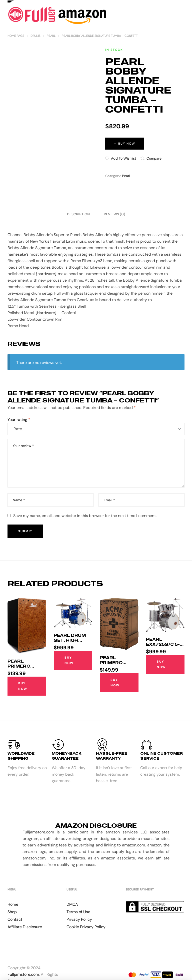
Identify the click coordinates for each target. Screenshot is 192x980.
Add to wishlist (123, 158)
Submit (25, 531)
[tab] (78, 214)
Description (78, 214)
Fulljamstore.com (23, 974)
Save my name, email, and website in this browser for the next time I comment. (85, 516)
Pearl (51, 36)
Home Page (16, 36)
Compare (154, 158)
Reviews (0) (114, 214)
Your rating (19, 420)
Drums (35, 36)
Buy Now (127, 144)
